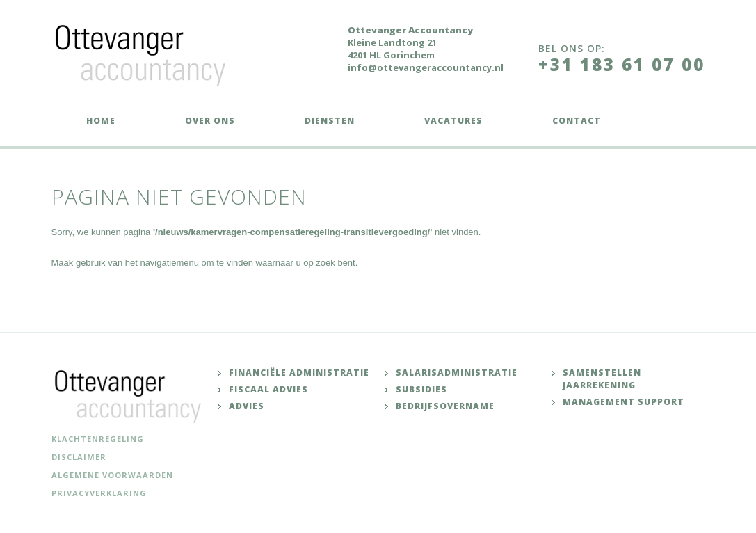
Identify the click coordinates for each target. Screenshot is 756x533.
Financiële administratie (299, 373)
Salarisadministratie (457, 373)
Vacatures (453, 121)
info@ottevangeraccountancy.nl (426, 67)
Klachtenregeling (98, 439)
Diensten (330, 121)
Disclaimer (79, 457)
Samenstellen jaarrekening (602, 379)
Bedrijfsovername (445, 406)
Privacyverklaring (99, 493)
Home (101, 121)
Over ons (210, 121)
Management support (624, 402)
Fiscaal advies (268, 389)
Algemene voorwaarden (112, 475)
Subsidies (421, 389)
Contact (577, 121)
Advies (247, 406)
